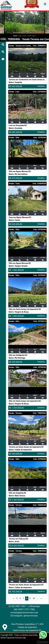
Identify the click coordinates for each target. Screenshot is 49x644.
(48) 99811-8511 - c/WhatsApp (24, 606)
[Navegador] (45, 4)
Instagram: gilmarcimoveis (25, 616)
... (38, 598)
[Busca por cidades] (3, 45)
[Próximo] (41, 598)
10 (34, 598)
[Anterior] (14, 598)
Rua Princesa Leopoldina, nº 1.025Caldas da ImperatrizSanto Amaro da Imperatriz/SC (27, 627)
